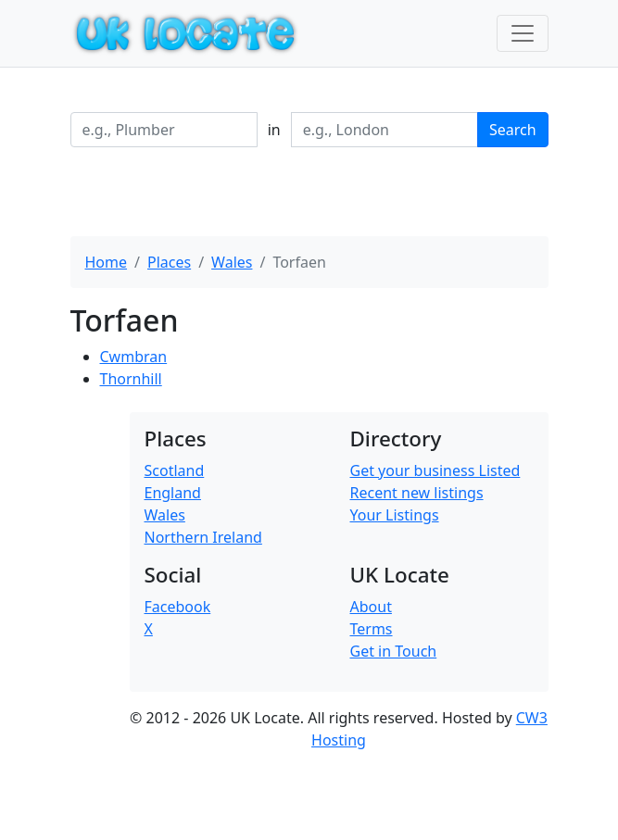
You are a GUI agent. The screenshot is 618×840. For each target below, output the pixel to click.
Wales (232, 262)
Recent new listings (417, 493)
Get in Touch (394, 651)
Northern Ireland (203, 537)
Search (513, 130)
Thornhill (131, 379)
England (173, 493)
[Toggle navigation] (523, 33)
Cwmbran (134, 357)
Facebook (178, 607)
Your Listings (395, 515)
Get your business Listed (435, 470)
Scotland (175, 470)
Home (107, 262)
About (371, 607)
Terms (372, 629)
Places (169, 262)
